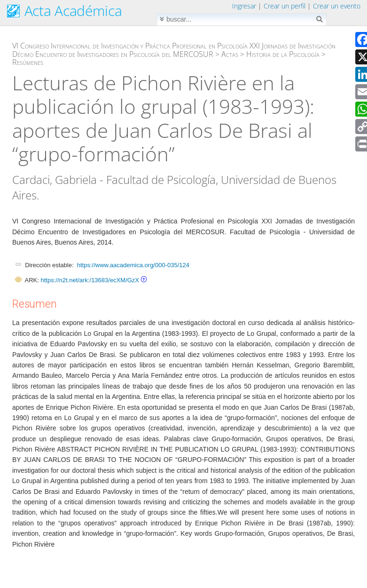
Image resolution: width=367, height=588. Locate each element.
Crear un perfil (285, 6)
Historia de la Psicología (283, 54)
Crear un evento (337, 6)
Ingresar (244, 6)
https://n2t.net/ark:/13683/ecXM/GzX (90, 280)
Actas (230, 54)
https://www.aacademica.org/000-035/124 (133, 265)
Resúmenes (28, 62)
